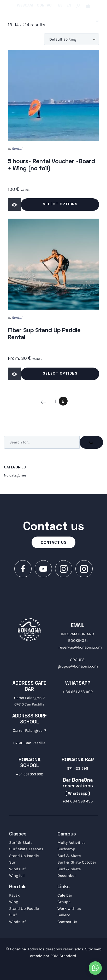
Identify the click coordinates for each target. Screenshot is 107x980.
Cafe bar (65, 895)
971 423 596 (78, 768)
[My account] (78, 6)
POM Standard (63, 956)
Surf (13, 862)
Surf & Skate (21, 842)
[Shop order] (72, 39)
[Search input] (42, 442)
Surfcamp (66, 849)
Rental (17, 149)
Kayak (14, 895)
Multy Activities (72, 842)
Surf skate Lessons (26, 849)
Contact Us (67, 922)
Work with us (69, 909)
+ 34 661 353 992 (78, 692)
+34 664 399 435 (78, 801)
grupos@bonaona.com (78, 666)
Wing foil (17, 876)
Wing (14, 902)
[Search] (91, 442)
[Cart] (88, 6)
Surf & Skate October (77, 862)
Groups (64, 902)
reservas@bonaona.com (80, 647)
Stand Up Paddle (24, 856)
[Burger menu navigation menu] (98, 20)
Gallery (64, 915)
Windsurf (17, 869)
